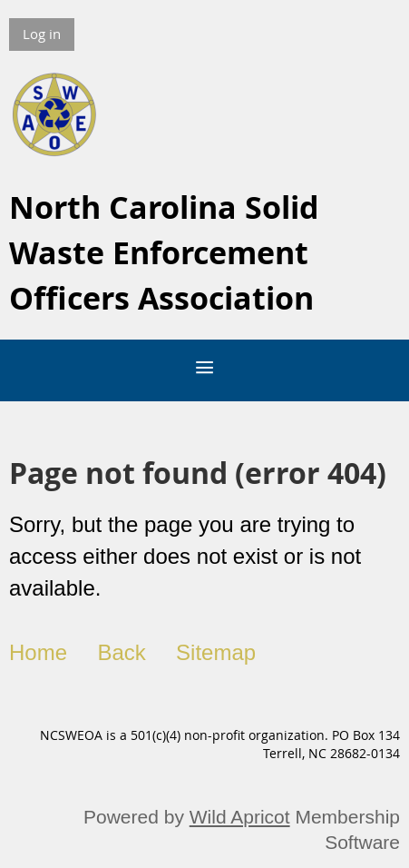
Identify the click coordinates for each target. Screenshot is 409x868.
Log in (42, 34)
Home (38, 652)
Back (121, 652)
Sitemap (216, 652)
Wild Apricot (240, 817)
